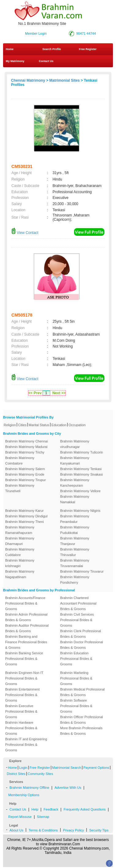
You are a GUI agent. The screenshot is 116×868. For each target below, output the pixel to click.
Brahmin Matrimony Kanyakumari (75, 461)
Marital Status (39, 425)
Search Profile (52, 49)
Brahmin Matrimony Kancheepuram (75, 483)
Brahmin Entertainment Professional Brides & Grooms (22, 695)
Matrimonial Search (67, 768)
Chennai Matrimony (28, 80)
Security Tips (99, 830)
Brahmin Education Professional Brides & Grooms (76, 659)
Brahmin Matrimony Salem (25, 469)
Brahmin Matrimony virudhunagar (75, 444)
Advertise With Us (68, 788)
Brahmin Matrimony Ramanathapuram (20, 530)
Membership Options (24, 795)
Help (35, 809)
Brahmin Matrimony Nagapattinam (20, 574)
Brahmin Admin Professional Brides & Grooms (26, 617)
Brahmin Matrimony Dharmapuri (20, 541)
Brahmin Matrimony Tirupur (26, 480)
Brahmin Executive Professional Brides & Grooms (21, 711)
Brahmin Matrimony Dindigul (26, 516)
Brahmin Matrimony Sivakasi (82, 474)
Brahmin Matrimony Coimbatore (20, 461)
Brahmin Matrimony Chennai (26, 441)
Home (10, 49)
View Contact (25, 233)
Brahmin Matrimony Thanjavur (75, 541)
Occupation (77, 425)
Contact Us (46, 61)
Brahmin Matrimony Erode (25, 474)
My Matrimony (15, 61)
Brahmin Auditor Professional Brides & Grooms (27, 628)
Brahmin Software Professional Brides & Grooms (76, 706)
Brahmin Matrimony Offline (29, 788)
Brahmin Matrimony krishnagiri (20, 563)
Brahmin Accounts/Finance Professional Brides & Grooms (25, 603)
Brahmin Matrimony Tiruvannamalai (75, 563)
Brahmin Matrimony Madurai (26, 447)
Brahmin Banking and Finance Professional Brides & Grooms (26, 642)
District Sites (16, 774)
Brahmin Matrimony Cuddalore (20, 552)
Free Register (88, 49)
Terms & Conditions (43, 830)
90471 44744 (86, 33)
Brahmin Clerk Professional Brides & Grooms (81, 634)
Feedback (51, 809)
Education (59, 425)
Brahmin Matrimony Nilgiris (80, 511)
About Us (16, 830)
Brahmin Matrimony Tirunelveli (20, 488)
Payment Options (96, 768)
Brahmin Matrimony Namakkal (75, 499)
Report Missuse (20, 817)
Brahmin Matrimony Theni (24, 522)
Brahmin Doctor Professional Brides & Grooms (82, 645)
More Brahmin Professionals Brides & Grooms (81, 731)
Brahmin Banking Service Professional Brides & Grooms (24, 659)
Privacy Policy (73, 830)
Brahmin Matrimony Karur (24, 511)
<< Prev (35, 393)
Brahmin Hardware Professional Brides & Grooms (21, 728)
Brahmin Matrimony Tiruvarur (82, 571)
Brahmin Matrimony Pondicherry (75, 580)
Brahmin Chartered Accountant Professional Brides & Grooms (79, 603)
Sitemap (43, 817)
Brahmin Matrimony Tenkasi (81, 469)
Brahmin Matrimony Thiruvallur (75, 552)
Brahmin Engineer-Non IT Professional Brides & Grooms (24, 678)
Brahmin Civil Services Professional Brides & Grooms (77, 620)
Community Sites (40, 774)
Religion (10, 425)
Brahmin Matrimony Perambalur (75, 519)
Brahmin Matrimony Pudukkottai (75, 530)
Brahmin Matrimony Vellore (80, 491)
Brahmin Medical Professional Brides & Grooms (83, 692)
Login (23, 768)
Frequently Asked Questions (85, 809)
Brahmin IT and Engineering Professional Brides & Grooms (26, 745)
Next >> (59, 393)
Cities (22, 425)
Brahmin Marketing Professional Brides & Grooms (76, 678)
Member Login (36, 33)
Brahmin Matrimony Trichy (25, 452)
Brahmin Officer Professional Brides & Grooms (82, 720)
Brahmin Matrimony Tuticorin (82, 452)
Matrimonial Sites (64, 80)
